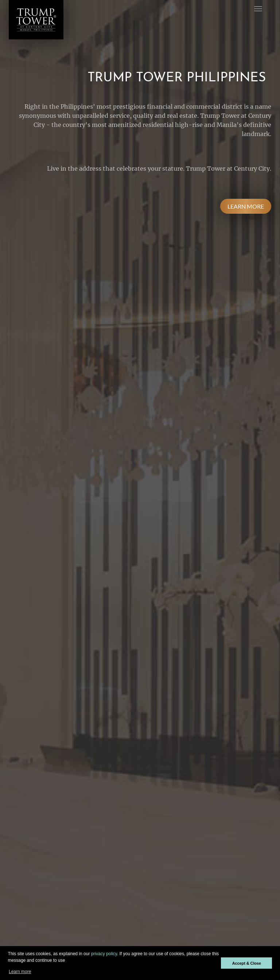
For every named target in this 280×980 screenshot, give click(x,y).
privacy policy (104, 954)
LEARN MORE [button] (246, 206)
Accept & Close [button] (247, 963)
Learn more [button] (20, 972)
